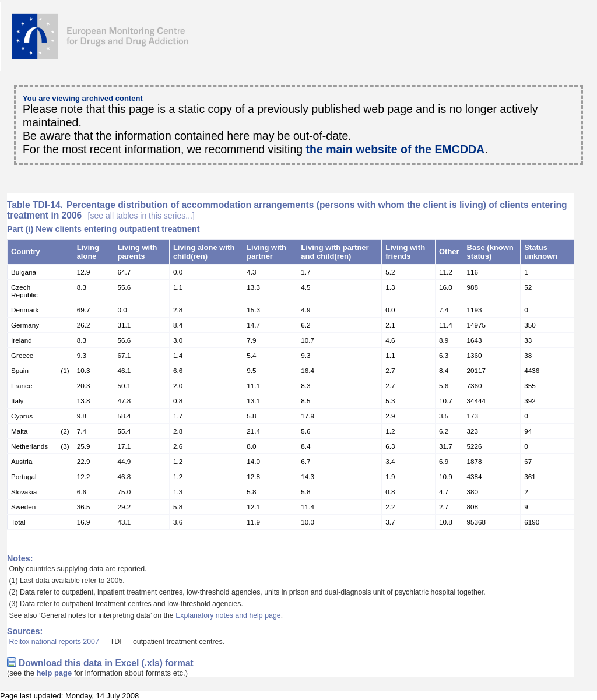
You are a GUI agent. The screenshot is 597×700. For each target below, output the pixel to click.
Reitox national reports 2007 (54, 642)
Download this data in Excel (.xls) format (106, 663)
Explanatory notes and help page (228, 615)
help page (55, 673)
